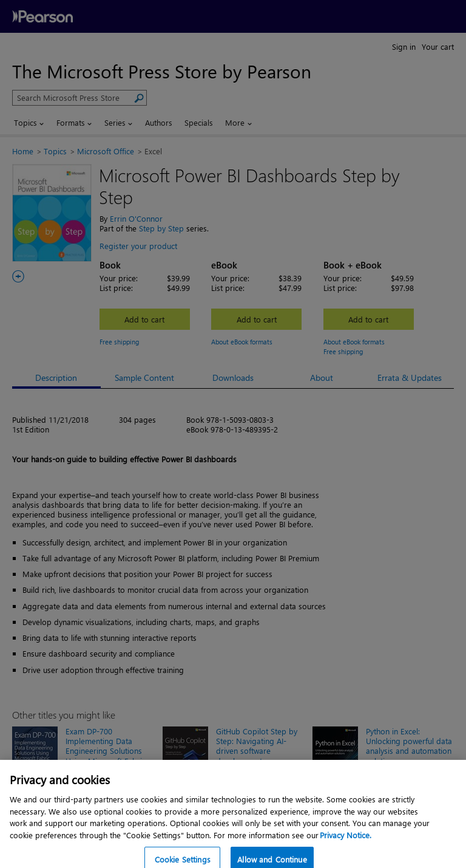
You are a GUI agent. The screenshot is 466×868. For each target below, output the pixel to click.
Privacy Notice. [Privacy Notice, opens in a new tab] (346, 843)
